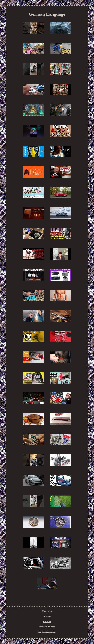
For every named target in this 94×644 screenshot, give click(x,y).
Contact (47, 621)
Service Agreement (47, 632)
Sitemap (47, 616)
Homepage (47, 611)
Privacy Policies (47, 627)
